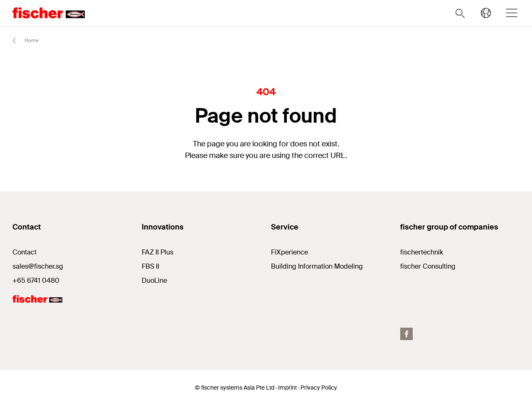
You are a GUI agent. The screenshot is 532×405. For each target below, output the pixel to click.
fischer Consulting (428, 266)
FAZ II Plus (158, 252)
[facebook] (406, 334)
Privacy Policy (319, 388)
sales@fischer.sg (38, 266)
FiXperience (289, 252)
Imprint (287, 388)
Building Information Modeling (317, 266)
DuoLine (154, 280)
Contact (25, 252)
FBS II (150, 266)
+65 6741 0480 (36, 280)
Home (22, 41)
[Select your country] (486, 13)
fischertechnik (422, 252)
